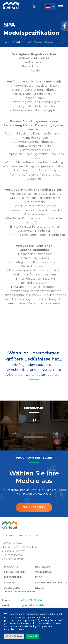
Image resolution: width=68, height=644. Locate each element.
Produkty (18, 42)
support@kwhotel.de (32, 606)
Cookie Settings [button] (14, 636)
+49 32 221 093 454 (31, 600)
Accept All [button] (32, 636)
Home (6, 42)
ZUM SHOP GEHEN (34, 507)
